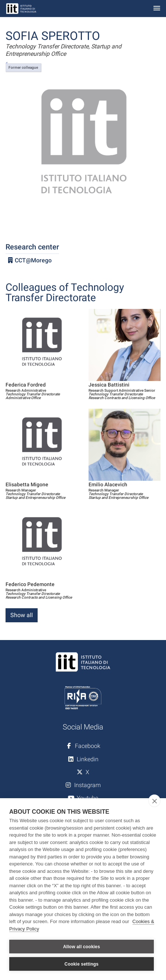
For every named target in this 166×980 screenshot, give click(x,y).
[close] (154, 801)
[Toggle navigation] (157, 9)
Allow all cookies (82, 947)
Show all (22, 615)
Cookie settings (82, 964)
